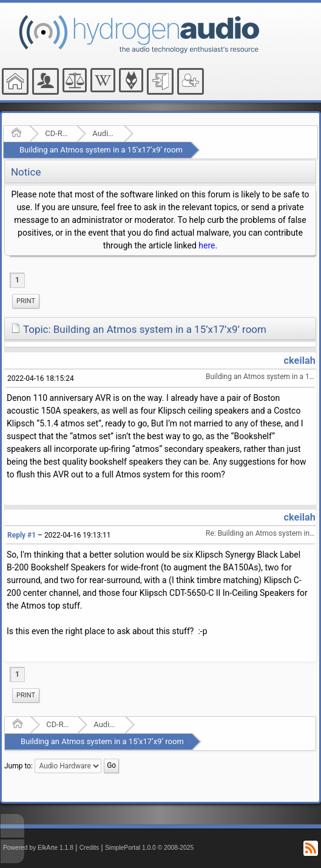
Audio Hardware (104, 133)
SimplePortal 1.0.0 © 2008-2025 (149, 848)
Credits (90, 848)
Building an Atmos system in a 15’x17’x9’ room (101, 150)
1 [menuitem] (17, 280)
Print (26, 301)
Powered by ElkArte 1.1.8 (38, 848)
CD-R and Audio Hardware (57, 133)
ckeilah (300, 361)
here (207, 245)
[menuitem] (26, 301)
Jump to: (19, 766)
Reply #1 (22, 535)
